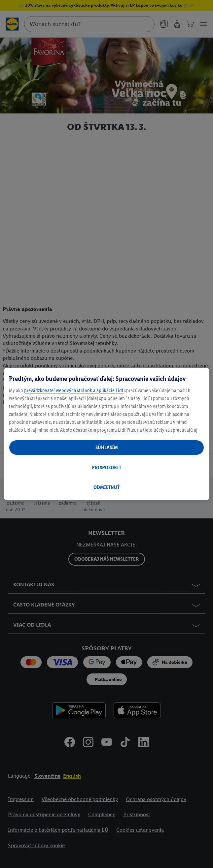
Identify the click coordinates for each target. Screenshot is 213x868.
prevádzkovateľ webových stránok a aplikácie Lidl (74, 390)
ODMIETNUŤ (106, 487)
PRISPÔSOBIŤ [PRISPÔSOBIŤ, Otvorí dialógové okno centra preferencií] (106, 467)
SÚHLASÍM (107, 447)
